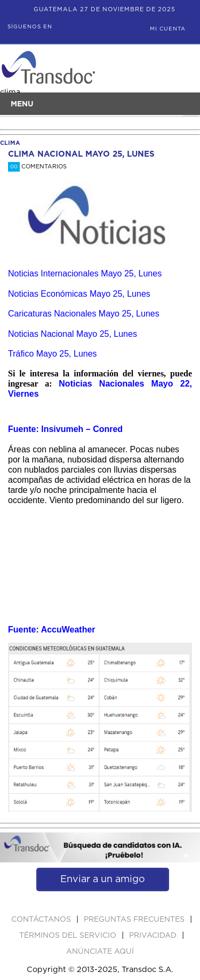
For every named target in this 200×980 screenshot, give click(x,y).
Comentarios (37, 167)
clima (10, 143)
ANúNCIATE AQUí (100, 952)
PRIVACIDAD (154, 936)
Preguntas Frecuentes (135, 920)
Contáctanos (42, 920)
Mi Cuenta (168, 29)
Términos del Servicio (69, 936)
